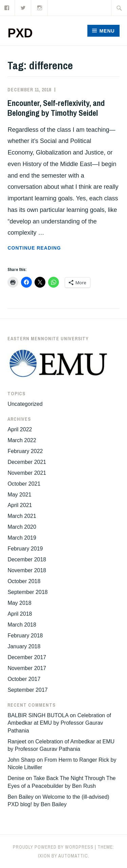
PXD (20, 33)
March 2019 (22, 538)
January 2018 (24, 646)
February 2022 (25, 451)
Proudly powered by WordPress (53, 847)
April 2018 (20, 614)
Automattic (73, 856)
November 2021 (27, 473)
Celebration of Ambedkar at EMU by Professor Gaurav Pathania (59, 723)
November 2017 (27, 668)
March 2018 (22, 625)
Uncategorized (25, 404)
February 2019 (25, 549)
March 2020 (22, 527)
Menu (107, 31)
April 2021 (20, 505)
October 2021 (24, 484)
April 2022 (20, 429)
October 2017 (24, 679)
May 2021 (19, 495)
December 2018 (27, 559)
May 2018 (19, 603)
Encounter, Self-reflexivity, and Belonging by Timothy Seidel (56, 108)
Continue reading (52, 248)
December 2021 (27, 462)
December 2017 (27, 657)
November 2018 (27, 570)
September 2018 (27, 592)
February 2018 (25, 636)
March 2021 (22, 516)
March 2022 (22, 440)
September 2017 (27, 690)
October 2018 (24, 581)
